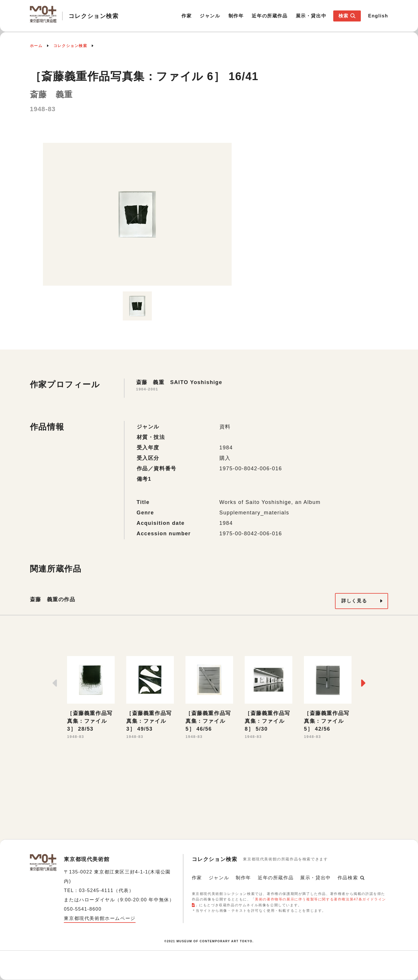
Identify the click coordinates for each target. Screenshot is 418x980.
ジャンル (210, 16)
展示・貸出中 (311, 16)
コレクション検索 (70, 46)
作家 (187, 16)
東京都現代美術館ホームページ (100, 918)
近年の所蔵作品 (270, 16)
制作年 (236, 16)
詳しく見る (354, 601)
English (378, 16)
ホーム (36, 46)
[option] (137, 214)
